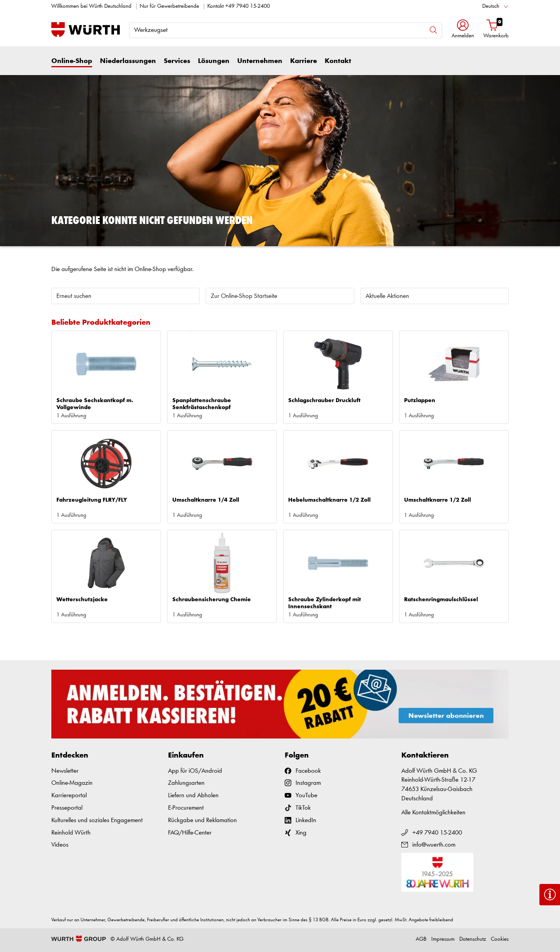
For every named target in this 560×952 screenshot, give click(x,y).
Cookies (500, 939)
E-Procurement (186, 808)
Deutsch (491, 6)
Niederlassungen (128, 61)
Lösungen (214, 61)
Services (177, 61)
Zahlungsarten (186, 783)
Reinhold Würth (71, 833)
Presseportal (67, 808)
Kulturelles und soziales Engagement (97, 820)
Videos (60, 845)
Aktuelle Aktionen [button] (387, 296)
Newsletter (65, 771)
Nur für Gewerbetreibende (169, 6)
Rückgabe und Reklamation (202, 820)
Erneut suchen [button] (74, 296)
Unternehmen (260, 61)
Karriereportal (69, 795)
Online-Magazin (72, 783)
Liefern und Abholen (193, 795)
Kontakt (338, 61)
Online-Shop (72, 61)
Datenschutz (473, 939)
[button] (463, 30)
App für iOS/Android (195, 771)
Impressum (443, 939)
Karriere (304, 61)
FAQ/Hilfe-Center (190, 833)
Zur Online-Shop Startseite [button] (244, 296)
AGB (421, 939)
